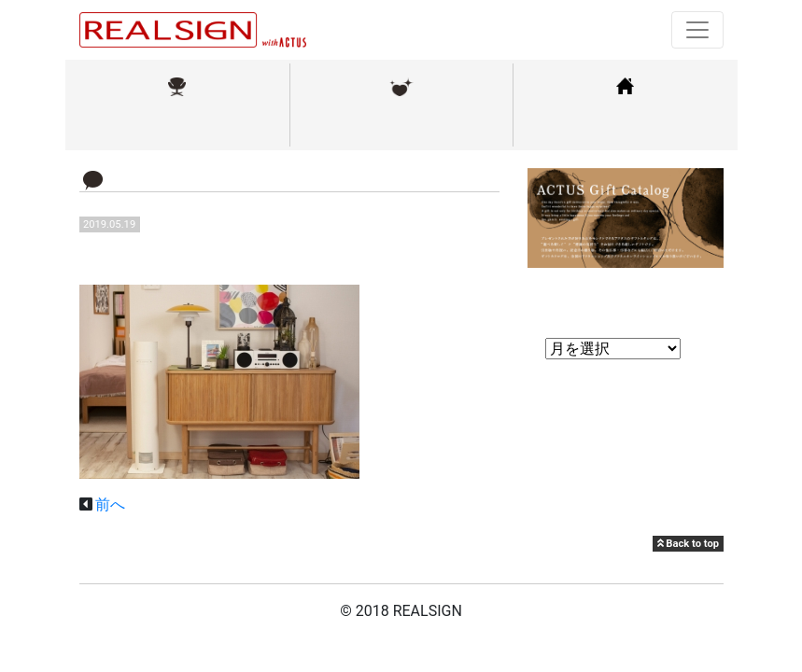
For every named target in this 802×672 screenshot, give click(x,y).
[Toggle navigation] (697, 30)
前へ (110, 504)
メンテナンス (401, 125)
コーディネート (626, 125)
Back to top (688, 544)
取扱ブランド (177, 125)
